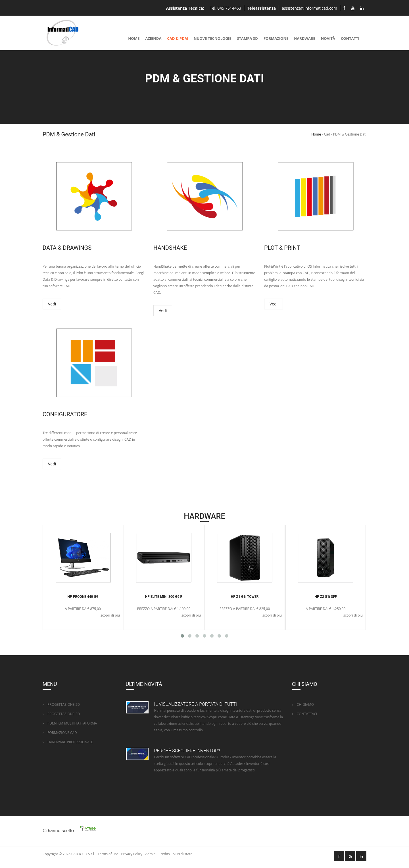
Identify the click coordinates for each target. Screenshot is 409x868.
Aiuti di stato (183, 854)
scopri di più (110, 615)
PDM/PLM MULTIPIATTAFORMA (70, 723)
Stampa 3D (247, 38)
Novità (328, 38)
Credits (164, 854)
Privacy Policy (132, 854)
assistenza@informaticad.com (309, 8)
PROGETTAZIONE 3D (61, 714)
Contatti (350, 38)
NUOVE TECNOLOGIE (213, 38)
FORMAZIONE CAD (60, 733)
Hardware (305, 38)
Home (134, 38)
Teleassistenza (261, 8)
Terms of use (108, 854)
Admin (150, 854)
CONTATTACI (305, 714)
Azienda (153, 38)
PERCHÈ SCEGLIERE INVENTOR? (187, 751)
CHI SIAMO (303, 704)
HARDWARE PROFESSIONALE (68, 742)
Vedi (52, 304)
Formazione (276, 38)
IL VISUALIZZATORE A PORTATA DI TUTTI (196, 704)
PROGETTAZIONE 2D (61, 704)
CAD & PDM (177, 38)
